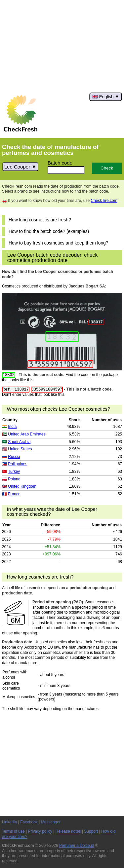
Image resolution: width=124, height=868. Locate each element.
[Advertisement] (62, 46)
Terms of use (13, 831)
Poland (14, 479)
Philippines (18, 464)
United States (20, 449)
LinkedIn (9, 822)
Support (91, 831)
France (14, 494)
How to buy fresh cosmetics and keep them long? (58, 243)
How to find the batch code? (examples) (49, 231)
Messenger (51, 822)
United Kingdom (22, 486)
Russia (14, 457)
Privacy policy (40, 831)
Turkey (14, 472)
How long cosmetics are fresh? (40, 220)
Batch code (60, 163)
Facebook (29, 822)
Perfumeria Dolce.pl (77, 846)
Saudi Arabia (19, 442)
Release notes (68, 831)
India (12, 427)
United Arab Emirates (27, 434)
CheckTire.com (104, 201)
